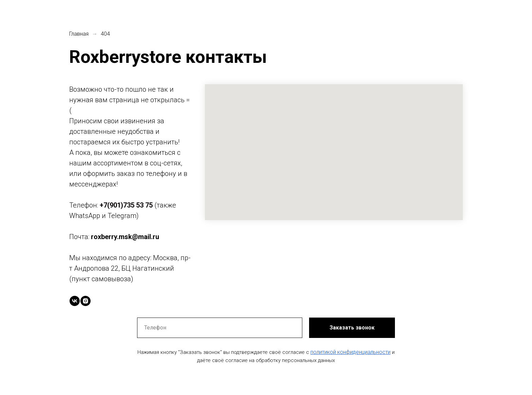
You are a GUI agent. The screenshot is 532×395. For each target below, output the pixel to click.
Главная (79, 34)
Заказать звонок (352, 328)
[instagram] (85, 301)
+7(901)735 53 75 (126, 205)
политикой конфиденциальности (350, 352)
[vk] (75, 301)
